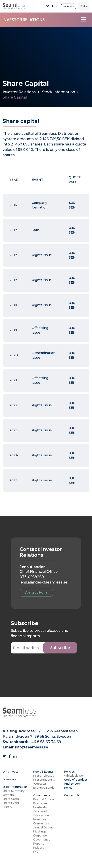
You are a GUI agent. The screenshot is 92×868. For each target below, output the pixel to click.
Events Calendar (44, 788)
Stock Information (59, 92)
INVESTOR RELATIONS (23, 20)
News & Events (43, 772)
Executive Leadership (41, 805)
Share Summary (14, 791)
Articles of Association (41, 813)
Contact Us (72, 795)
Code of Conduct (76, 780)
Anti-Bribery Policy (72, 786)
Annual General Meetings (44, 829)
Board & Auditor (44, 799)
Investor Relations (19, 92)
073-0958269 (32, 577)
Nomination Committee (41, 821)
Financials (9, 779)
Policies (69, 772)
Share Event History (11, 805)
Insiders (39, 848)
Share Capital (11, 799)
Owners (8, 795)
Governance (42, 795)
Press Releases (44, 776)
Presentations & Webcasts (44, 782)
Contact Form (36, 592)
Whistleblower (74, 776)
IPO (36, 852)
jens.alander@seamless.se (44, 582)
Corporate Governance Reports (42, 840)
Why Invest (10, 772)
